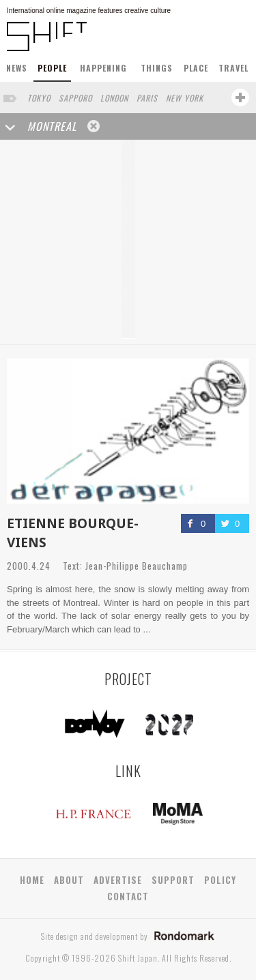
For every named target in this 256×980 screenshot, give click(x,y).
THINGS (157, 68)
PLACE (196, 68)
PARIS (147, 98)
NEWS (17, 68)
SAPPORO (75, 98)
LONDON (114, 98)
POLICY (220, 880)
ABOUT (69, 880)
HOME (32, 880)
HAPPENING (103, 68)
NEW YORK (185, 98)
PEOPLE (52, 68)
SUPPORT (173, 880)
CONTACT (128, 896)
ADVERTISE (118, 880)
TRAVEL (233, 68)
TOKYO (39, 98)
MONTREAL (52, 126)
